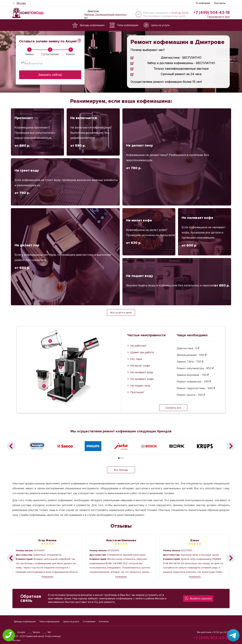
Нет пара (136, 359)
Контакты (220, 3)
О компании (203, 3)
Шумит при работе (142, 352)
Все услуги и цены (121, 313)
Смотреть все (173, 408)
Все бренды (121, 470)
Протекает (137, 392)
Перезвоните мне (219, 17)
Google (19, 632)
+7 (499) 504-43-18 (212, 13)
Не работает (139, 346)
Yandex (34, 632)
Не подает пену (140, 386)
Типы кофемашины (49, 622)
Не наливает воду (142, 372)
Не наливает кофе (142, 379)
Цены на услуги (71, 622)
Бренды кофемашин (25, 622)
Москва (21, 3)
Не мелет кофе (140, 366)
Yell (47, 632)
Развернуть (47, 577)
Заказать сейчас (50, 75)
